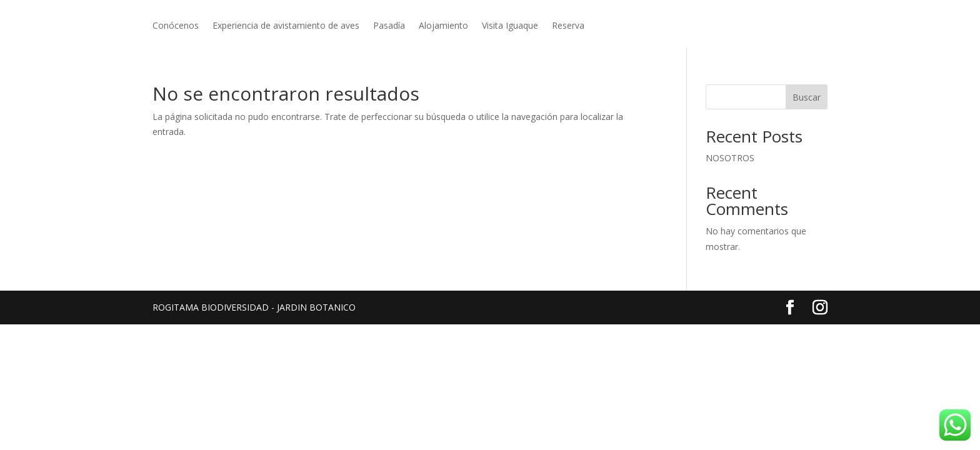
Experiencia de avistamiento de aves (286, 26)
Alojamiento (443, 26)
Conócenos (176, 26)
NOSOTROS (730, 158)
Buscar (807, 97)
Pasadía (389, 26)
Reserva (568, 26)
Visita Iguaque (510, 26)
